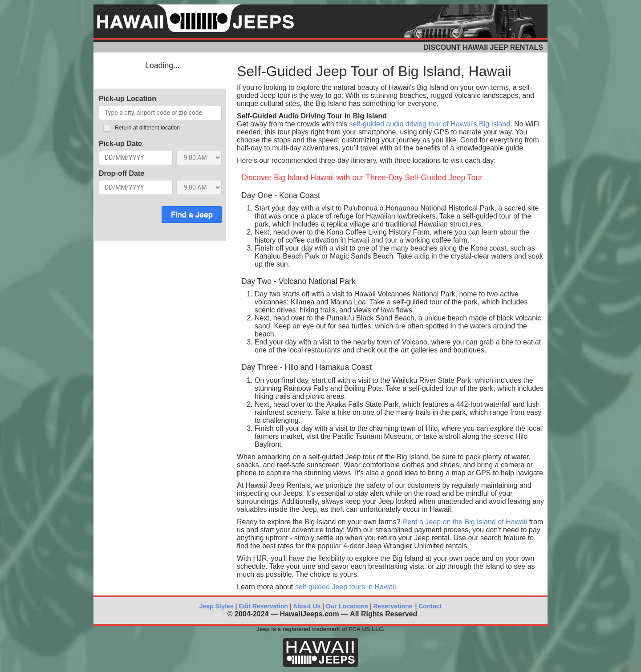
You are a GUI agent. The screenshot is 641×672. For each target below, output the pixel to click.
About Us (307, 606)
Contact (429, 606)
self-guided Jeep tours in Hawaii (346, 587)
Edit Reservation (263, 606)
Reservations (393, 606)
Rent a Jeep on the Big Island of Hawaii (465, 522)
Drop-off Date (122, 173)
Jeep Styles (217, 606)
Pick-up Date (120, 144)
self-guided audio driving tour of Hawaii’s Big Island (430, 124)
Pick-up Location (128, 99)
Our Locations (347, 606)
